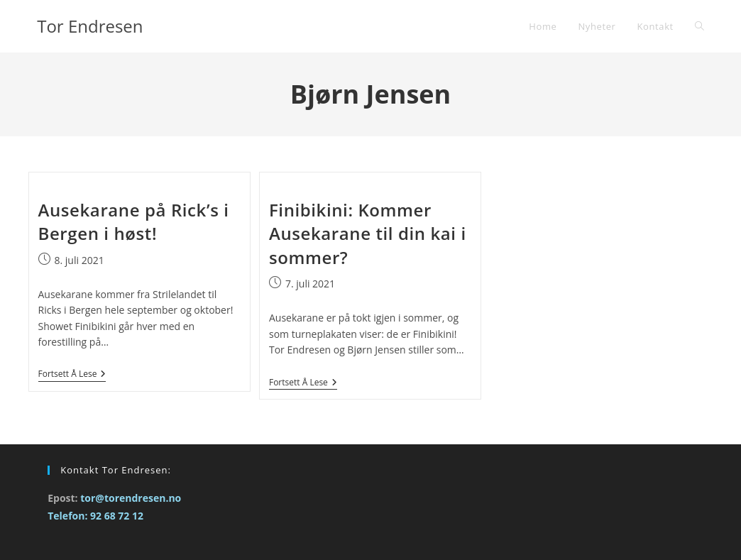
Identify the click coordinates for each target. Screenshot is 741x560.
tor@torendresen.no (131, 498)
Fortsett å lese (72, 374)
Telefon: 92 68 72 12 (95, 516)
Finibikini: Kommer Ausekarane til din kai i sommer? (368, 234)
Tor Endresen (90, 26)
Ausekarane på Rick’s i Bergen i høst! (134, 222)
